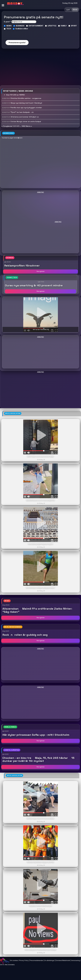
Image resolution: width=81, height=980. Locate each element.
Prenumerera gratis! (17, 43)
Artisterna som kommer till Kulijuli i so (25, 117)
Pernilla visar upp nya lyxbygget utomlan (26, 108)
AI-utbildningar (49, 961)
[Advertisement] (40, 68)
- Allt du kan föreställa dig (41, 330)
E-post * (7, 22)
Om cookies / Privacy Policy (19, 961)
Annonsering (76, 961)
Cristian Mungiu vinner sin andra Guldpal (26, 121)
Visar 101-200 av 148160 (15, 95)
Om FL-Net (4, 965)
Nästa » (29, 126)
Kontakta (12, 965)
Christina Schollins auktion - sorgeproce (26, 98)
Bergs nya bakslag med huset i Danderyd (26, 103)
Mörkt (75, 10)
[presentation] (17, 34)
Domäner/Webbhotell (63, 961)
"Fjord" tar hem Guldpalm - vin (22, 112)
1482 (24, 126)
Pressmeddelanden (37, 961)
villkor (26, 29)
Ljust (68, 10)
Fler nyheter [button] (41, 271)
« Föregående (7, 126)
